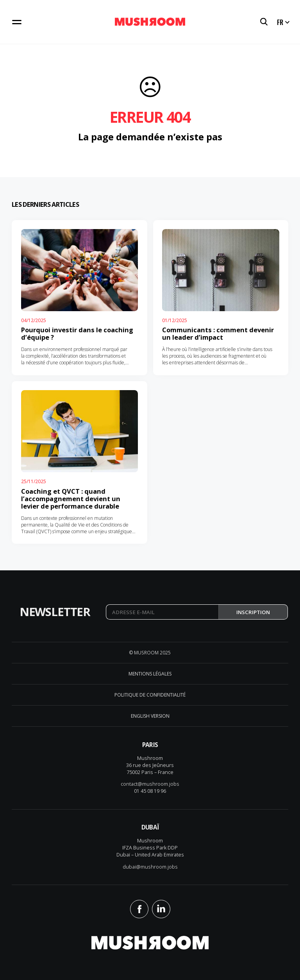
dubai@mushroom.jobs (150, 867)
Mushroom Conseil (150, 22)
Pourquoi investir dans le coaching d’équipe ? (77, 333)
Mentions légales (150, 674)
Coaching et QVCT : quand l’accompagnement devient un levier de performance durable (71, 499)
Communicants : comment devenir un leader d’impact (218, 333)
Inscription (253, 612)
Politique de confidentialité (150, 695)
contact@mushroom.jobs (150, 784)
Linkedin (161, 909)
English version (150, 716)
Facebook (139, 909)
